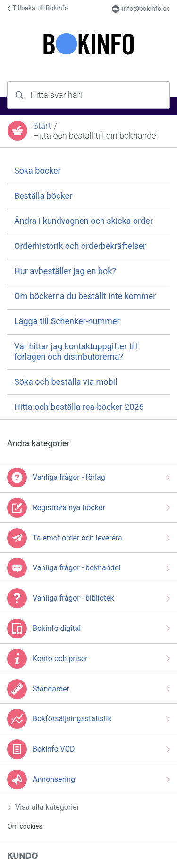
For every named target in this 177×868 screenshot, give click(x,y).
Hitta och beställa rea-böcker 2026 (79, 407)
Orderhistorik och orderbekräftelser (80, 246)
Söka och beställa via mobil (66, 382)
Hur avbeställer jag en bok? (65, 271)
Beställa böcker (43, 196)
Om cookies (25, 826)
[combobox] (88, 95)
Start (42, 126)
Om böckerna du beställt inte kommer (85, 296)
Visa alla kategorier (43, 807)
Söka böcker (38, 171)
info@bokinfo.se (141, 9)
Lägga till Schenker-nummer (67, 321)
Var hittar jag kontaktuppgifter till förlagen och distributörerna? (76, 351)
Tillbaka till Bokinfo (38, 8)
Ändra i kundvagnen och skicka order (84, 221)
